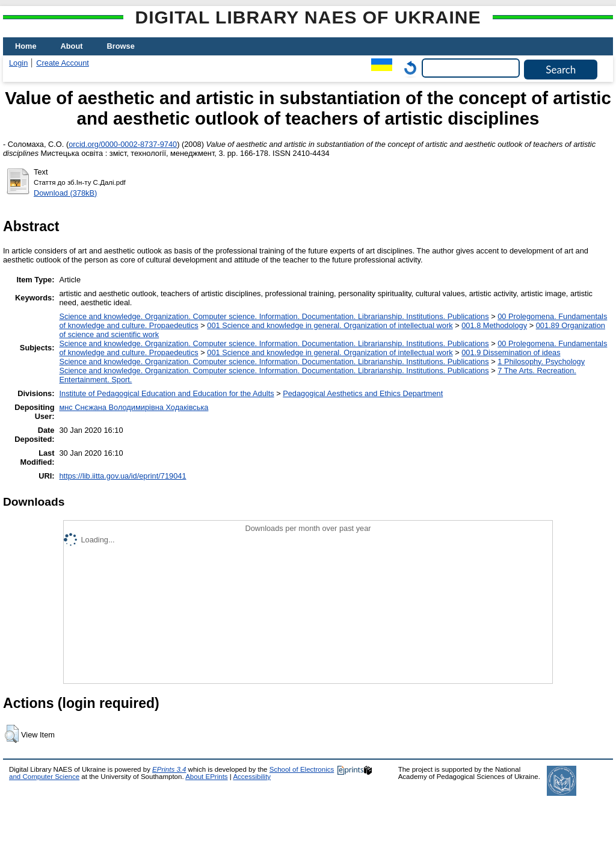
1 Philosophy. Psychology (541, 361)
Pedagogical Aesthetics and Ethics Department (363, 393)
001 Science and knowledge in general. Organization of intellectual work (330, 325)
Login (18, 63)
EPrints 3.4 (169, 769)
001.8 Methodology (494, 325)
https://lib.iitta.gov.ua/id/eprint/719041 (122, 476)
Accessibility (252, 777)
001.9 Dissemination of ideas (511, 352)
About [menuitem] (72, 46)
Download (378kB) (65, 193)
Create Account (63, 63)
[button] (12, 734)
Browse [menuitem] (121, 46)
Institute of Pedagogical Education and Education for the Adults (166, 393)
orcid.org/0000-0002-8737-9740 (123, 144)
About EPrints (206, 777)
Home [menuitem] (26, 46)
